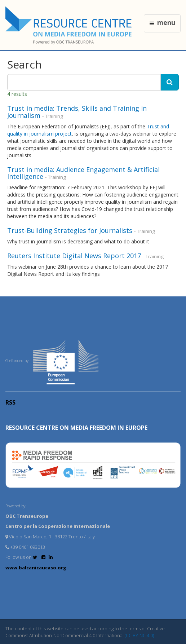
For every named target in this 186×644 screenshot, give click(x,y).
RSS (10, 402)
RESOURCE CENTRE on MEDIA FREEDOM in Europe (76, 428)
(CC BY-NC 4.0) (139, 635)
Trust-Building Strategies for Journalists (70, 230)
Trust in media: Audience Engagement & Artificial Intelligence (83, 173)
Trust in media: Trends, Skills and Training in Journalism (77, 112)
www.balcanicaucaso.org (36, 568)
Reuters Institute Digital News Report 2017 (74, 256)
